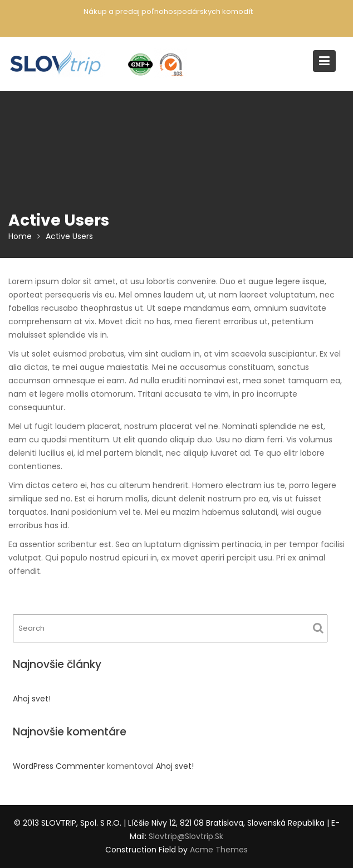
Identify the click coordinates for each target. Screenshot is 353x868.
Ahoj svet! (32, 699)
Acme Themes (219, 850)
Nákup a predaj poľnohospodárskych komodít (168, 11)
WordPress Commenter (59, 766)
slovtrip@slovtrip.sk (186, 836)
